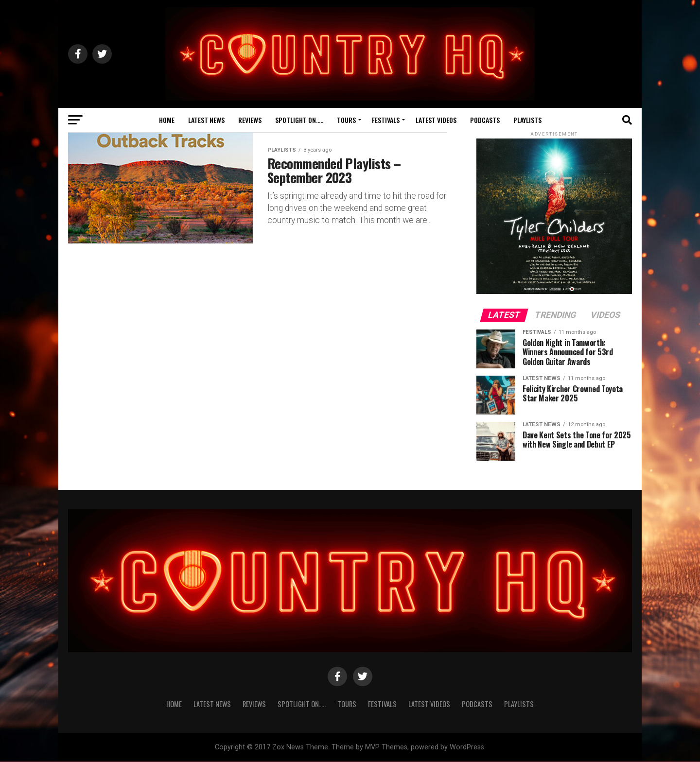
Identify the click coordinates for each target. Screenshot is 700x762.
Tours (346, 120)
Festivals (386, 120)
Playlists (527, 120)
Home (167, 120)
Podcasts (485, 120)
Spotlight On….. (299, 120)
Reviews (250, 120)
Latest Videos (436, 120)
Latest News (206, 120)
